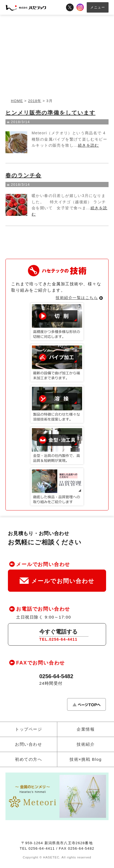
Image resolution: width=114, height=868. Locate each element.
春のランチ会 (23, 175)
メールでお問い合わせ (57, 581)
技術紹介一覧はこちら (77, 298)
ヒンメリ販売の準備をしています (50, 113)
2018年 (35, 101)
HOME (17, 101)
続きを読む (88, 145)
